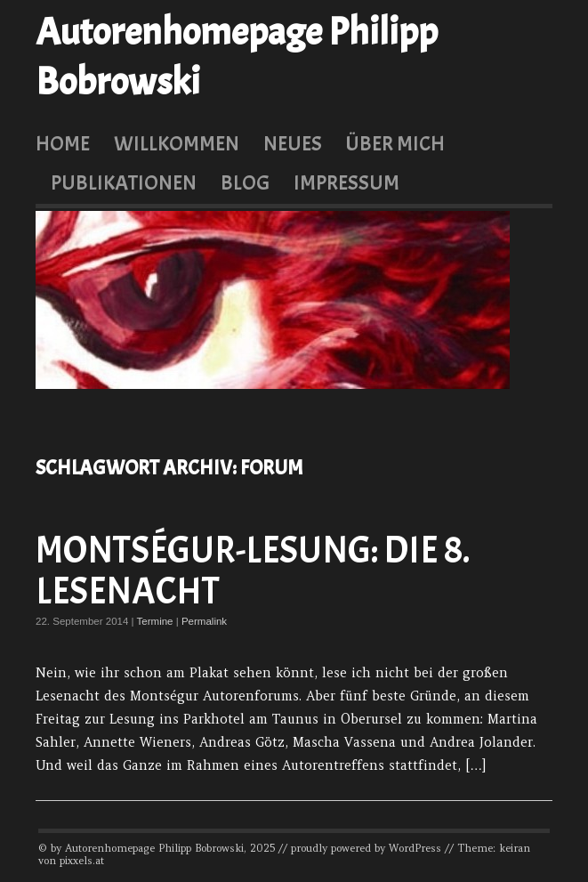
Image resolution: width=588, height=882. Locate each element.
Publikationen (124, 182)
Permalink (204, 621)
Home (63, 143)
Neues (293, 143)
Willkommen (177, 143)
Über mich (395, 143)
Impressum (346, 182)
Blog (245, 182)
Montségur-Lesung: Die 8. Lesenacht (253, 571)
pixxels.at (82, 861)
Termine (155, 621)
